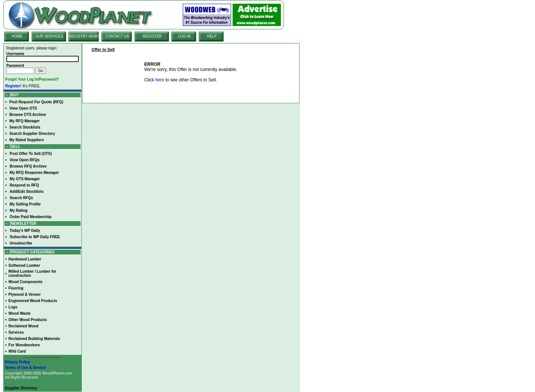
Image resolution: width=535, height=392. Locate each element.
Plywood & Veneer (25, 294)
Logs (13, 307)
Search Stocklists (25, 127)
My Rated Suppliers (27, 140)
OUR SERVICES (49, 36)
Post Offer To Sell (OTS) (31, 154)
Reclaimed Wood (23, 326)
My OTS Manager (25, 179)
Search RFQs (21, 198)
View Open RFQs (25, 160)
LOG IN (184, 36)
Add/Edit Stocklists (27, 192)
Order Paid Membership (31, 217)
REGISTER (152, 36)
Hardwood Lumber (25, 259)
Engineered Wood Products (33, 301)
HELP (212, 36)
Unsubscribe (21, 243)
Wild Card (17, 351)
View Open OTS (23, 108)
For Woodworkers (24, 345)
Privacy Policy (17, 362)
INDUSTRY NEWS (84, 36)
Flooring (16, 288)
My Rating (19, 210)
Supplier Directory (21, 388)
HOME (17, 36)
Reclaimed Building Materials (34, 339)
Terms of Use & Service (25, 368)
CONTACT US (117, 36)
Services (16, 332)
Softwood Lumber (24, 265)
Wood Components (25, 282)
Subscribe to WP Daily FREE (35, 237)
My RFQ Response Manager (34, 173)
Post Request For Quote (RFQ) (36, 102)
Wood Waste (20, 313)
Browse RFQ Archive (28, 166)
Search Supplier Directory (32, 134)
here (160, 80)
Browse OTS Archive (28, 115)
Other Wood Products (28, 320)
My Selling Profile (25, 204)
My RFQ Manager (25, 121)
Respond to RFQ (24, 185)
